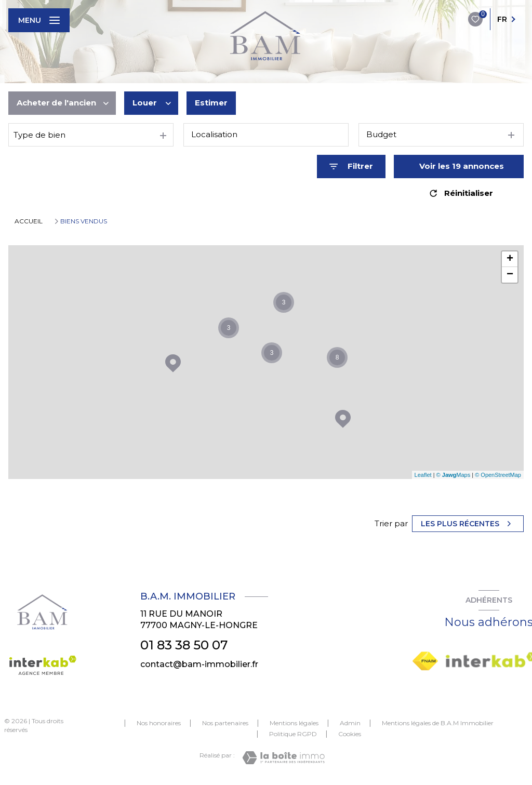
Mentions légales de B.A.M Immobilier (438, 723)
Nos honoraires (159, 723)
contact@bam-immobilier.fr (199, 664)
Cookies (350, 734)
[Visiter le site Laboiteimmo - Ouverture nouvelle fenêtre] (283, 758)
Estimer (211, 103)
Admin (350, 723)
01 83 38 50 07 (184, 645)
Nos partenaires (225, 723)
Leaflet (423, 475)
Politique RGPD (293, 734)
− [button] (510, 275)
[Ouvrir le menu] (39, 20)
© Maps (454, 475)
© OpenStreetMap (498, 475)
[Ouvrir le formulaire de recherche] (351, 167)
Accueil (29, 221)
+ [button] (510, 259)
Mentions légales (294, 723)
